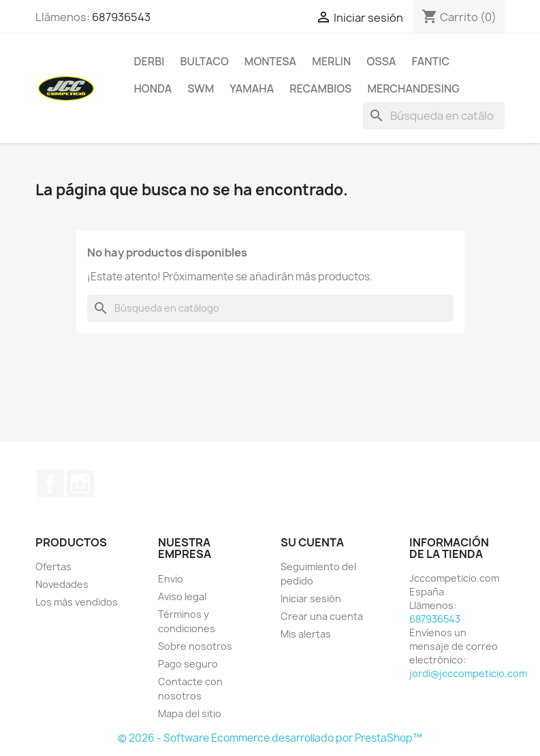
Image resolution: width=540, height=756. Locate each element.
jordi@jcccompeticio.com (468, 673)
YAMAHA (252, 88)
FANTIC (431, 61)
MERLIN (331, 61)
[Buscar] (434, 116)
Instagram (80, 484)
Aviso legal (182, 596)
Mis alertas (306, 634)
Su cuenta (312, 542)
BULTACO (204, 61)
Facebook (50, 484)
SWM (201, 88)
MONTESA (270, 61)
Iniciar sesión (311, 598)
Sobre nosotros (195, 646)
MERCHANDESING (413, 88)
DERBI (149, 61)
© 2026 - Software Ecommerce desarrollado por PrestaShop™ (270, 738)
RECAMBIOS (320, 88)
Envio (171, 579)
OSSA (381, 61)
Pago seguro (188, 664)
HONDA (153, 88)
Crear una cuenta (322, 616)
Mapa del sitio (190, 713)
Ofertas (53, 566)
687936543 (121, 17)
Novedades (62, 584)
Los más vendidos (77, 602)
